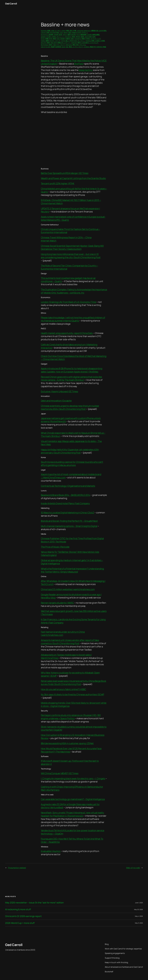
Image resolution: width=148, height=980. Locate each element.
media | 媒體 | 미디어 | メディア (51, 41)
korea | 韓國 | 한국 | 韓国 (48, 39)
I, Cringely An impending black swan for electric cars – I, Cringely (73, 778)
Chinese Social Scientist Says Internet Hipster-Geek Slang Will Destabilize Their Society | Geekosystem (72, 247)
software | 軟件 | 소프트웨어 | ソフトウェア (85, 43)
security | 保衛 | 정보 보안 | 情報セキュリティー (56, 43)
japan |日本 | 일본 (90, 37)
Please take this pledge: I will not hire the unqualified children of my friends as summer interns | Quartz (73, 319)
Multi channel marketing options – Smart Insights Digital (69, 526)
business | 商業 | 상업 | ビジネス (51, 31)
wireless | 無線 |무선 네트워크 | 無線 (95, 47)
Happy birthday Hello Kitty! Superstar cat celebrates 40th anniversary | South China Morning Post (70, 451)
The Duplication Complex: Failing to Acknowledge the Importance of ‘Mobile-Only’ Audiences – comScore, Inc (74, 291)
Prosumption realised (17, 868)
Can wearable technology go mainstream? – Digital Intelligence (73, 799)
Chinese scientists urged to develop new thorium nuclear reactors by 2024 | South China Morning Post (70, 407)
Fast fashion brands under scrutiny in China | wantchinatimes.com (63, 633)
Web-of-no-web (133, 868)
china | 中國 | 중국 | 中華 (69, 31)
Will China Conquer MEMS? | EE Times (60, 773)
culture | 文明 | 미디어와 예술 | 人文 (52, 33)
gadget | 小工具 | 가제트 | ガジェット (52, 37)
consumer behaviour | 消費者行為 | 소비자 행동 (92, 31)
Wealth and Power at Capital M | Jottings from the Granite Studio (73, 178)
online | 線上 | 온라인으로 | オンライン (73, 41)
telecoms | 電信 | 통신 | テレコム (76, 45)
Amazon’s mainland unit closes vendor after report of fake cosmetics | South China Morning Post (70, 642)
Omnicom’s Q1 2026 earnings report (23, 916)
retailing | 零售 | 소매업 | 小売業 (95, 41)
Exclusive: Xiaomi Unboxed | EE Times (59, 391)
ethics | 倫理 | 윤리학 (69, 35)
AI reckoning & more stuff (18, 909)
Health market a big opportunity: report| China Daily (67, 333)
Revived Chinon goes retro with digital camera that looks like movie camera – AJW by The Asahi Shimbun (71, 378)
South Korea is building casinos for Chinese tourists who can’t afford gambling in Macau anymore (72, 464)
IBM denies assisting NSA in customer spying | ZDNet (67, 743)
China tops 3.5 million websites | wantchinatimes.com (68, 589)
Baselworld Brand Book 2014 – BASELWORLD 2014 (66, 495)
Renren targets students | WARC (57, 603)
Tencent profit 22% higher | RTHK (58, 183)
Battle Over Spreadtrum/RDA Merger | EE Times (65, 173)
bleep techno (86, 70)
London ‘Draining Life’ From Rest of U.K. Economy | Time (69, 302)
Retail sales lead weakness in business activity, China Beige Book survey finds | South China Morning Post (74, 683)
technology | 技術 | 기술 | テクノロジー (53, 45)
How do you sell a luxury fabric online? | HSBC (63, 689)
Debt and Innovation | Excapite (56, 401)
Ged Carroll (11, 4)
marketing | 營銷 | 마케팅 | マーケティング (87, 39)
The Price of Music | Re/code (55, 547)
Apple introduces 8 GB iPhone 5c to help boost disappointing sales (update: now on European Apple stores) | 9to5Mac (72, 370)
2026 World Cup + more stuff (20, 923)
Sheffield (79, 64)
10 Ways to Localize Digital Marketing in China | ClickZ (68, 513)
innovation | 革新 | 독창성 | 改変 (74, 37)
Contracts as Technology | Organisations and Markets (68, 486)
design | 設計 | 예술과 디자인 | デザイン (76, 33)
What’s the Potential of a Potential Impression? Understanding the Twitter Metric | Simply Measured (72, 570)
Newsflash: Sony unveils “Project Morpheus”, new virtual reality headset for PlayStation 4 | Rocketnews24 (73, 814)
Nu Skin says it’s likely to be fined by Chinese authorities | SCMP (73, 694)
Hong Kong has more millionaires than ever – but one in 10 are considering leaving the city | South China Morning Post (71, 256)
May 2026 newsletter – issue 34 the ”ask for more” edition (34, 903)
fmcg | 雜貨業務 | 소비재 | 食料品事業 (88, 35)
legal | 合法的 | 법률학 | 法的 (65, 39)
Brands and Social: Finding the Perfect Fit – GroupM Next (69, 521)
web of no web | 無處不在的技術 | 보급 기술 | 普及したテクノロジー (62, 47)
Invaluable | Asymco (51, 851)
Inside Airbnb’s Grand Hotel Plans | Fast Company (65, 503)
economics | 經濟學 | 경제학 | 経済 (51, 35)
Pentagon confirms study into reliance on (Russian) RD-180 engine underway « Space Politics (71, 717)
